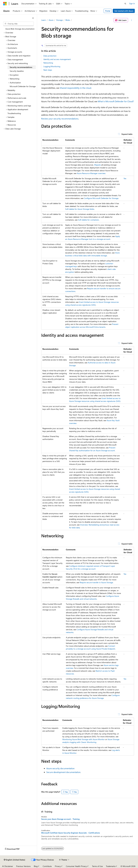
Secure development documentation (63, 772)
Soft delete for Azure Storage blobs (80, 209)
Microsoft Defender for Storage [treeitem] (23, 86)
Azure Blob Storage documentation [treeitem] (20, 29)
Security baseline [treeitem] (17, 71)
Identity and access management (57, 59)
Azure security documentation (60, 768)
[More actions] (131, 20)
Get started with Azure (124, 11)
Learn (44, 20)
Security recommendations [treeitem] (21, 67)
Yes (125, 178)
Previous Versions (23, 866)
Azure (51, 20)
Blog (36, 866)
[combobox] (18, 24)
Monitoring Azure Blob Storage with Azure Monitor (84, 739)
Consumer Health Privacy (76, 866)
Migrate (97, 165)
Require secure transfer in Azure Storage (96, 582)
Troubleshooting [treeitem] (14, 113)
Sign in (132, 3)
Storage (59, 20)
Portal (108, 11)
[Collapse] (33, 18)
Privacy (58, 866)
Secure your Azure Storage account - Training (60, 819)
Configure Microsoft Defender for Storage (101, 198)
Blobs (68, 20)
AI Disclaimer (8, 866)
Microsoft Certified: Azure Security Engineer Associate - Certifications (71, 833)
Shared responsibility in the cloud (75, 88)
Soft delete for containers (88, 220)
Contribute (47, 866)
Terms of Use (97, 866)
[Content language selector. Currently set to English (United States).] (14, 860)
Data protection (50, 56)
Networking (48, 63)
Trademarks (111, 866)
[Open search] (125, 4)
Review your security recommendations (60, 119)
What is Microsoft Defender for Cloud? (116, 101)
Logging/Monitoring (52, 66)
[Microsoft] (5, 4)
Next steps (48, 70)
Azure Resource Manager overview (91, 173)
